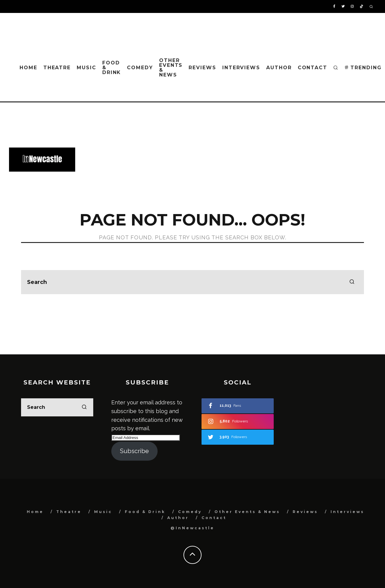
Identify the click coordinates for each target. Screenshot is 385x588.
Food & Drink (112, 68)
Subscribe (134, 451)
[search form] (192, 282)
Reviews (202, 68)
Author (279, 68)
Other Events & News (171, 68)
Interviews (241, 68)
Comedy (140, 68)
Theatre (57, 68)
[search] (352, 282)
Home (28, 68)
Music (86, 68)
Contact (313, 68)
